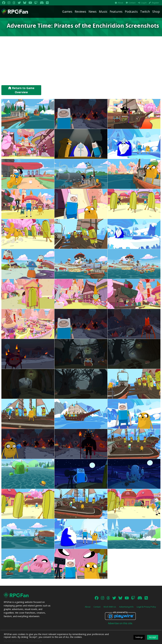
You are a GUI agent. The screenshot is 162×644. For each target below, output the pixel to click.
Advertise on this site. (120, 623)
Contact (132, 3)
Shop (156, 12)
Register (156, 3)
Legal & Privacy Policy (146, 607)
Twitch (145, 12)
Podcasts (131, 12)
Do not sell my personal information (22, 640)
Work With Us (110, 607)
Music (103, 12)
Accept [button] (153, 637)
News (93, 12)
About (120, 3)
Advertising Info (126, 607)
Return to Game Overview (21, 90)
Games (67, 12)
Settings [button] (139, 637)
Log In (144, 3)
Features (116, 12)
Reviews (80, 12)
